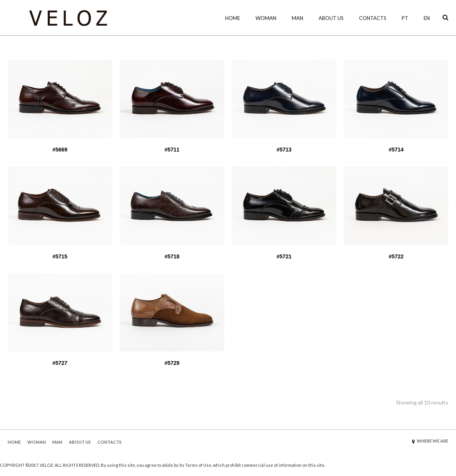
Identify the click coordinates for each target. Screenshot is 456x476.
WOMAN (266, 18)
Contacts (373, 18)
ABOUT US (80, 442)
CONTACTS (109, 442)
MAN (297, 18)
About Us (331, 18)
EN (427, 18)
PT (405, 18)
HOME (233, 18)
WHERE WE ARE (433, 441)
